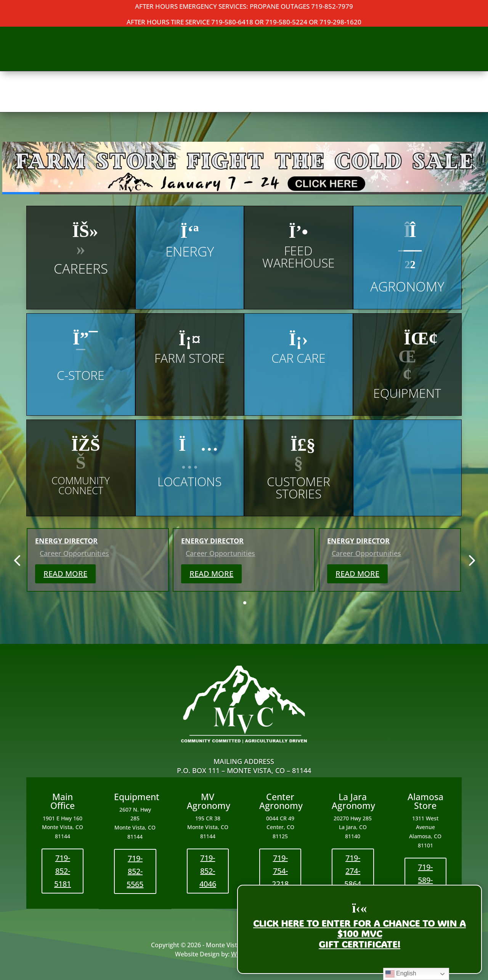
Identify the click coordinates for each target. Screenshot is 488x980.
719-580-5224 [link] (286, 22)
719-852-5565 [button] (135, 871)
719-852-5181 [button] (63, 871)
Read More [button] (65, 574)
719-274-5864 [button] (353, 871)
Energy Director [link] (66, 541)
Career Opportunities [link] (74, 553)
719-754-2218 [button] (280, 871)
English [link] (401, 974)
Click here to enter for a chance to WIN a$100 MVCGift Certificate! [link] (360, 934)
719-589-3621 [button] (425, 880)
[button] (244, 168)
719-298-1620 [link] (340, 22)
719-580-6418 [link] (232, 22)
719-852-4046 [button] (208, 871)
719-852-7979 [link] (332, 6)
